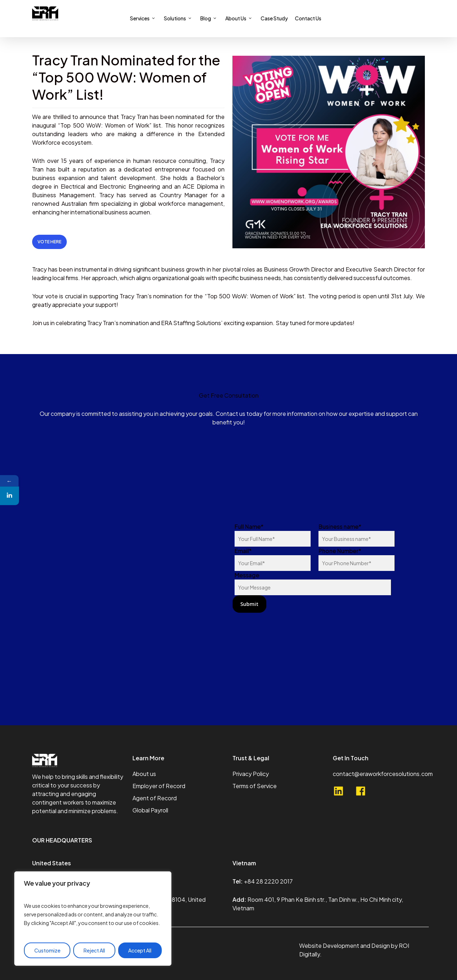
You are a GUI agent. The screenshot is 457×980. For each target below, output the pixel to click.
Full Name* (273, 535)
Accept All (140, 950)
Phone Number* (357, 559)
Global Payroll (150, 810)
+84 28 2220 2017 (268, 881)
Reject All (94, 950)
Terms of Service (255, 786)
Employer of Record (159, 786)
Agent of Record (155, 798)
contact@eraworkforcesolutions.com (383, 774)
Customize (47, 950)
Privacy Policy (251, 774)
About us (144, 774)
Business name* (357, 535)
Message (313, 583)
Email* (273, 559)
